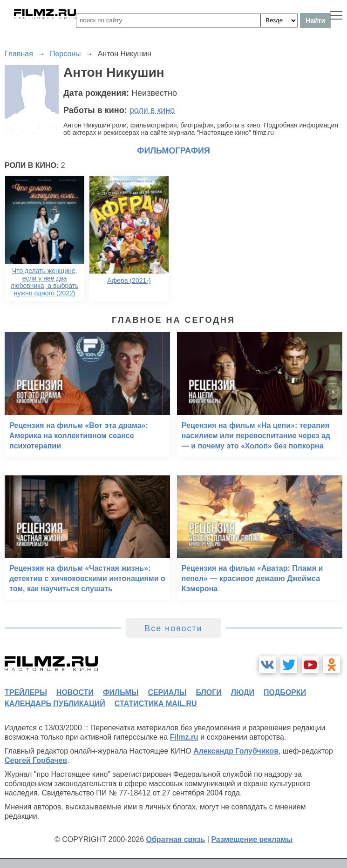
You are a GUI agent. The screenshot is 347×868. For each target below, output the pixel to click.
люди (243, 692)
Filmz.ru (184, 737)
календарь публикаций (55, 704)
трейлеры (26, 692)
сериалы (167, 692)
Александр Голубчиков (236, 751)
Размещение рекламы (252, 839)
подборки (285, 692)
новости (75, 692)
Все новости (173, 628)
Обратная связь (176, 839)
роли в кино (152, 110)
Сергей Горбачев (36, 760)
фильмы (121, 692)
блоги (208, 692)
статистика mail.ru (156, 704)
